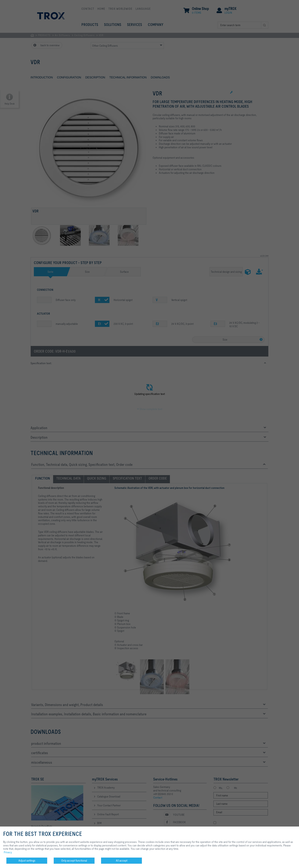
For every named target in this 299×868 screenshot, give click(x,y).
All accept (122, 861)
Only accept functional (74, 861)
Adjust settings (27, 861)
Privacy (8, 852)
